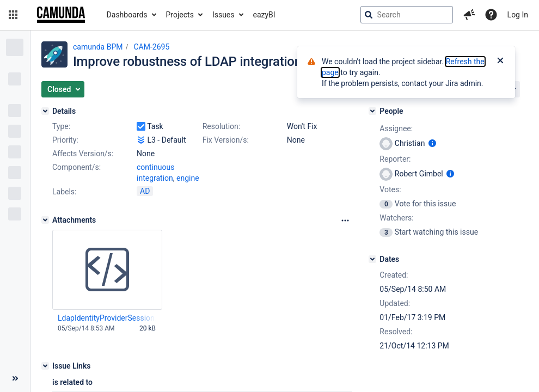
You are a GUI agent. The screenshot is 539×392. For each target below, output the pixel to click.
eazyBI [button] (264, 15)
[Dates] (372, 259)
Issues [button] (223, 15)
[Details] (45, 111)
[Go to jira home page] (61, 15)
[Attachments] (45, 221)
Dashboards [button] (127, 15)
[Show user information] (432, 143)
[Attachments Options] (345, 222)
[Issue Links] (45, 367)
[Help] (491, 15)
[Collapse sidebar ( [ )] (15, 378)
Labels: (64, 193)
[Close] (500, 62)
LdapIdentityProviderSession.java (107, 319)
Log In (518, 15)
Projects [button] (180, 15)
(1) (191, 178)
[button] (13, 15)
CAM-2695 (151, 47)
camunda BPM (98, 47)
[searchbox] (407, 15)
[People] (372, 111)
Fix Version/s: (226, 140)
